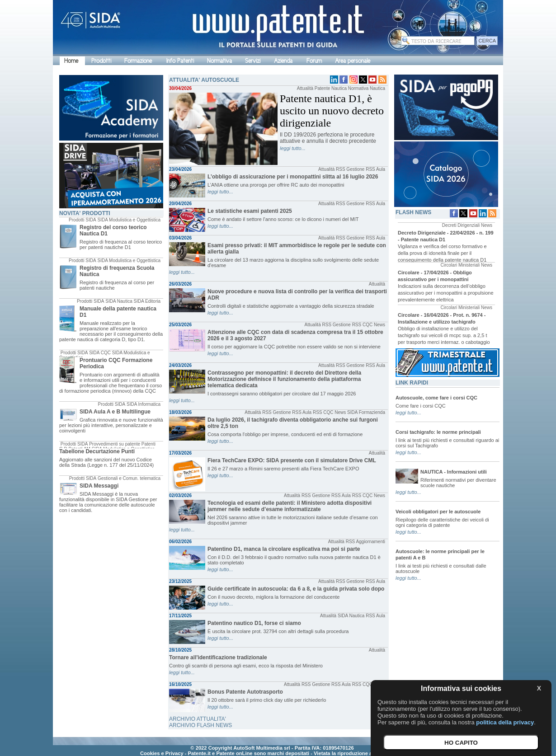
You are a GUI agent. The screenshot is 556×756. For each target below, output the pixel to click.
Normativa (219, 61)
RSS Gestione (350, 169)
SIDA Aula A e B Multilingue (115, 412)
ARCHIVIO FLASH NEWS (200, 725)
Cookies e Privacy (162, 753)
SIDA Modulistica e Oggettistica (129, 220)
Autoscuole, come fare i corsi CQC (436, 398)
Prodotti (101, 61)
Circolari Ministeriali (460, 265)
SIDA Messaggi (99, 486)
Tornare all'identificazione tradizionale (218, 657)
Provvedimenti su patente (115, 444)
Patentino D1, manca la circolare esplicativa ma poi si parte (284, 549)
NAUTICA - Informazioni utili (454, 472)
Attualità (305, 88)
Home (71, 61)
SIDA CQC (100, 353)
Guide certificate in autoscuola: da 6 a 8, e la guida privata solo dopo (296, 589)
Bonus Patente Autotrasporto (245, 692)
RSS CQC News (369, 325)
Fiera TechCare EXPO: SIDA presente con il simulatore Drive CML (292, 460)
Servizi (253, 61)
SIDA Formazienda (366, 412)
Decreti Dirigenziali (461, 225)
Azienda (283, 61)
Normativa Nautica (367, 88)
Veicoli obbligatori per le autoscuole (438, 512)
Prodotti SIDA (82, 220)
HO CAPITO (461, 743)
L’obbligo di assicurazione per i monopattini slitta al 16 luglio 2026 (293, 177)
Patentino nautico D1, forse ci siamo (254, 623)
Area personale (353, 61)
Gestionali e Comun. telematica (129, 478)
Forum (314, 61)
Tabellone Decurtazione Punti (97, 451)
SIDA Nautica (119, 301)
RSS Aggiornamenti (365, 542)
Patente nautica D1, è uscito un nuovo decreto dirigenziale (332, 111)
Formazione (138, 61)
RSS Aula (375, 169)
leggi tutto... (293, 148)
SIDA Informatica (144, 404)
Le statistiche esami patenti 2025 (250, 211)
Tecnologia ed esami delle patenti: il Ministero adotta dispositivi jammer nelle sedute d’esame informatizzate (290, 506)
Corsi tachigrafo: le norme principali (438, 432)
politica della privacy (505, 722)
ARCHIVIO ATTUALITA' (198, 719)
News (487, 225)
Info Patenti (180, 61)
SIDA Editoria (147, 301)
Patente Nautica (331, 88)
